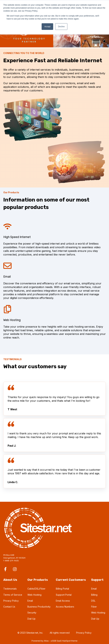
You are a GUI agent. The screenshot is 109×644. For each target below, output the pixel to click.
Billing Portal (62, 589)
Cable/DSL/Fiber (36, 589)
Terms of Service (13, 595)
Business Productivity (39, 607)
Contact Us (9, 607)
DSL (93, 601)
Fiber (94, 607)
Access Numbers (65, 607)
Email (30, 601)
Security (32, 613)
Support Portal (64, 595)
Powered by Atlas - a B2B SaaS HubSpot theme (54, 641)
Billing (94, 595)
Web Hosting (34, 595)
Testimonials (10, 589)
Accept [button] (47, 27)
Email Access (63, 601)
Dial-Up (31, 619)
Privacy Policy (11, 601)
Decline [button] (61, 27)
